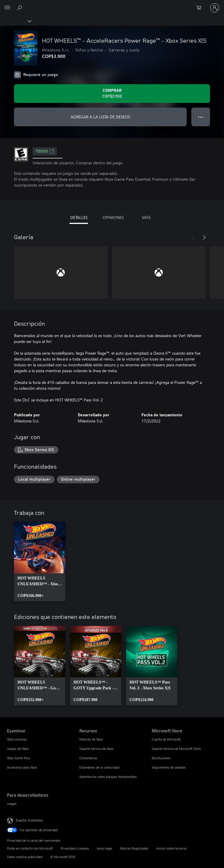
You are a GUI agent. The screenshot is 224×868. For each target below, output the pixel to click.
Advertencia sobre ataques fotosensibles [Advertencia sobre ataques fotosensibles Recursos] (108, 777)
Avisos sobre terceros (171, 848)
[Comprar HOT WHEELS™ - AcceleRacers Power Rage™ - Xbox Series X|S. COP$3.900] (112, 94)
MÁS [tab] (146, 217)
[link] (40, 562)
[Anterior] (192, 237)
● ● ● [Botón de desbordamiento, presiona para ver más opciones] (201, 117)
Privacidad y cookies (75, 848)
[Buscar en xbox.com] (20, 8)
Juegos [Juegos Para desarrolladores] (12, 804)
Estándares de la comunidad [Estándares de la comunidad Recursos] (99, 767)
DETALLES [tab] (79, 217)
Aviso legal (105, 848)
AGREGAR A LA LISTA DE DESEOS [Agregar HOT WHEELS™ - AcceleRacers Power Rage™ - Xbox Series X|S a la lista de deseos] (100, 117)
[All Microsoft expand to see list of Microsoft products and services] (7, 8)
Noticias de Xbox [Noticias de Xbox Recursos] (91, 739)
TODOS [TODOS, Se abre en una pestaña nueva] (45, 151)
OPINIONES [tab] (113, 217)
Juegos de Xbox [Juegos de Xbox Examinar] (18, 749)
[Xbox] (15, 21)
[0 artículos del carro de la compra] (201, 8)
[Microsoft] (112, 4)
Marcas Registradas (134, 848)
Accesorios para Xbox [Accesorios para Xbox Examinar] (22, 767)
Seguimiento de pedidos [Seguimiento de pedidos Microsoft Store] (169, 767)
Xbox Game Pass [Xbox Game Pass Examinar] (19, 758)
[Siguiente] (204, 237)
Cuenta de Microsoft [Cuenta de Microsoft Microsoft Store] (166, 739)
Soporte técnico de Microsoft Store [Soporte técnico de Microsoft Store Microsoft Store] (176, 749)
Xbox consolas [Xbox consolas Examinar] (17, 739)
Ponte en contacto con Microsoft (30, 848)
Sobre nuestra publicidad (25, 857)
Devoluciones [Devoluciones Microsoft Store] (161, 758)
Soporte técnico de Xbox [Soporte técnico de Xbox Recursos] (96, 749)
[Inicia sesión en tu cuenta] (215, 8)
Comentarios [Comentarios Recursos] (88, 758)
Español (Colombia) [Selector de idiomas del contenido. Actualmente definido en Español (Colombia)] (29, 820)
